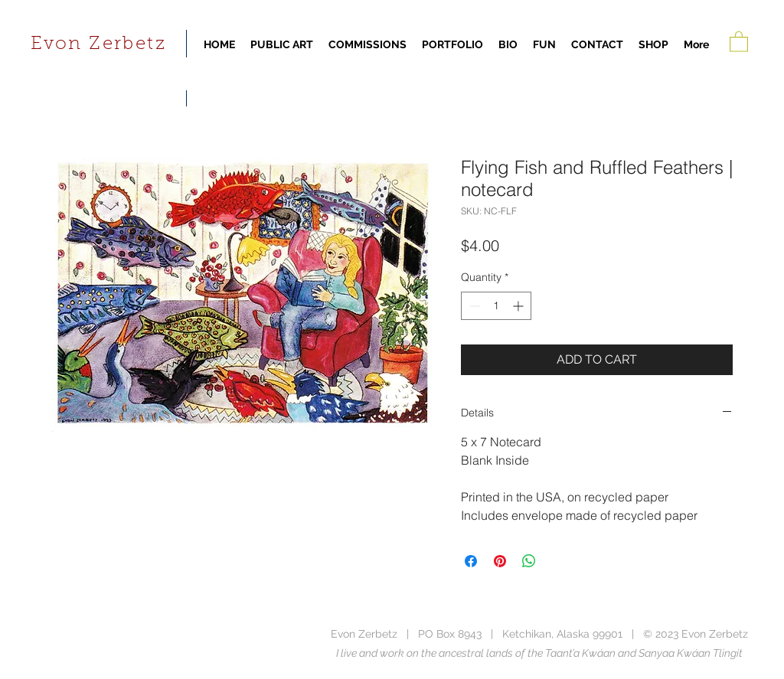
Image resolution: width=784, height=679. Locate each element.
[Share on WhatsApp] (529, 561)
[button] (739, 41)
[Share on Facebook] (471, 561)
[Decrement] (473, 306)
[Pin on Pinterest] (500, 561)
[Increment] (519, 306)
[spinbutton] (496, 306)
